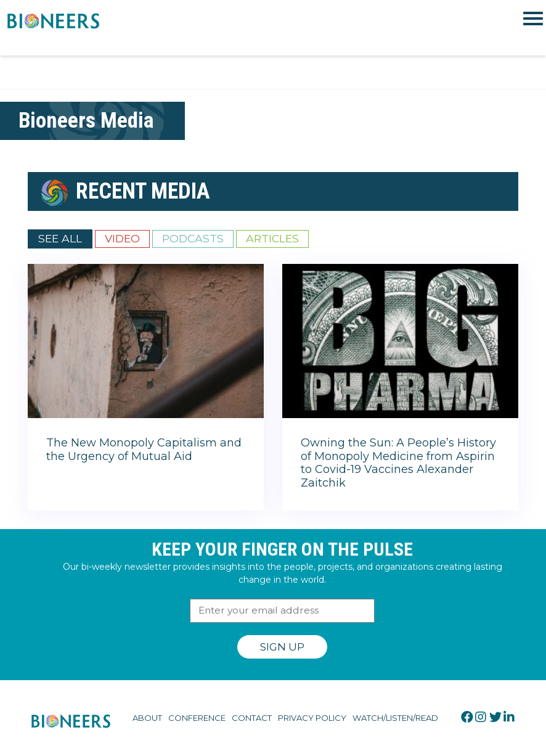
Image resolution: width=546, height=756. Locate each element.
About (147, 718)
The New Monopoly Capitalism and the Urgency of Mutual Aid (144, 450)
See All (60, 238)
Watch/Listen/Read (395, 718)
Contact (252, 718)
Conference (197, 718)
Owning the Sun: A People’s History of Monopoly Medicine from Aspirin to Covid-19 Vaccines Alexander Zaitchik (398, 463)
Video (122, 238)
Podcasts (193, 238)
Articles (272, 238)
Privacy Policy (312, 718)
